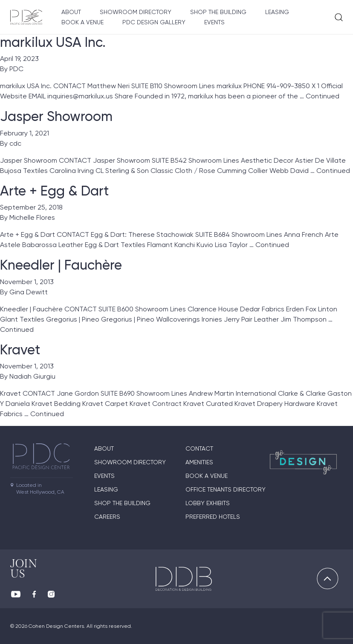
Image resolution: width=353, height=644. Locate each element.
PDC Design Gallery (154, 22)
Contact (199, 448)
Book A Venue (82, 22)
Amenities (199, 462)
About (71, 12)
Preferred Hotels (213, 517)
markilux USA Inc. (53, 42)
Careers (107, 517)
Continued (323, 96)
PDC (16, 69)
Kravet (20, 350)
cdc (15, 143)
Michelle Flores (32, 217)
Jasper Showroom (56, 116)
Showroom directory (136, 12)
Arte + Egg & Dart (54, 191)
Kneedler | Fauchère (61, 265)
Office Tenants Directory (226, 489)
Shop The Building (218, 12)
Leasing (277, 12)
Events (214, 22)
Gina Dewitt (29, 292)
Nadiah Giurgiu (32, 376)
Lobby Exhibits (208, 503)
